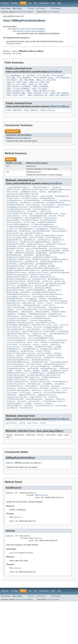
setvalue (45, 420)
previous (27, 353)
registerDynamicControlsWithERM (38, 358)
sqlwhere (37, 427)
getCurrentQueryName (17, 250)
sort (58, 425)
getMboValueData (41, 275)
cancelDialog (33, 213)
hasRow (42, 320)
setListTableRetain (40, 398)
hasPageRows (31, 320)
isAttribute (49, 328)
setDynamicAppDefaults (18, 390)
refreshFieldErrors (52, 355)
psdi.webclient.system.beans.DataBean (29, 31)
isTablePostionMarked (17, 343)
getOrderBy (12, 280)
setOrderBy (33, 400)
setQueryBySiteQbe (16, 408)
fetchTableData (48, 230)
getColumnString (14, 245)
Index (53, 3)
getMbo (66, 265)
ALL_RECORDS (29, 77)
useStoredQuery (14, 442)
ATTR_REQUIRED (63, 79)
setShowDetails (60, 415)
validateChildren (44, 442)
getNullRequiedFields (51, 278)
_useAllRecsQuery (40, 193)
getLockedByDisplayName (48, 265)
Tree (35, 3)
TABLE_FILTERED (39, 92)
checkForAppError (41, 218)
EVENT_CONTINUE (14, 115)
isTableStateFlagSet (17, 345)
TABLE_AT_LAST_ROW (38, 87)
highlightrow (13, 325)
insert (40, 325)
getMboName (41, 268)
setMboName (58, 398)
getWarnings (12, 313)
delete (52, 225)
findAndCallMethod (46, 233)
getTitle (11, 305)
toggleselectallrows (17, 432)
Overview (5, 3)
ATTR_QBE (11, 79)
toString (52, 432)
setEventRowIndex (15, 395)
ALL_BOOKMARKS (13, 77)
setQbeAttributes (59, 403)
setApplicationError (51, 378)
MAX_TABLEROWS (26, 82)
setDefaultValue (14, 388)
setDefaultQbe (54, 385)
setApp (58, 375)
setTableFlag (34, 417)
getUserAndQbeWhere (36, 310)
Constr (23, 12)
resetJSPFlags (34, 363)
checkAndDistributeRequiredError (46, 215)
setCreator (33, 460)
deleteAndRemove (14, 228)
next (56, 350)
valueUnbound (26, 445)
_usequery (56, 193)
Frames (31, 8)
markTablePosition (45, 348)
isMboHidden (12, 335)
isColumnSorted (56, 330)
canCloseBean (48, 213)
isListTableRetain (49, 333)
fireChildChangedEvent (18, 235)
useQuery (49, 440)
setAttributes (43, 380)
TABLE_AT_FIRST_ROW (39, 84)
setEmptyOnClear (40, 393)
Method (30, 12)
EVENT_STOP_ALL (48, 115)
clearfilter (45, 220)
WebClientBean (60, 110)
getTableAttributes (16, 303)
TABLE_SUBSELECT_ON (37, 99)
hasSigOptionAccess (16, 323)
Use (30, 3)
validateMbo (61, 442)
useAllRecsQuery (14, 440)
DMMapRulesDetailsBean (18, 143)
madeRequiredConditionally (20, 348)
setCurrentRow (44, 383)
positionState (13, 353)
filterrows (29, 233)
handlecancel (33, 177)
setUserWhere (31, 420)
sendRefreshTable (44, 375)
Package (14, 3)
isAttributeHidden (16, 330)
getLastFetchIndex (58, 263)
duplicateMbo (13, 230)
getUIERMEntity (25, 305)
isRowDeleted (55, 338)
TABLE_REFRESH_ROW (16, 97)
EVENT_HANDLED (31, 115)
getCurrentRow (36, 250)
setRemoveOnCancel (51, 410)
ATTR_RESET (12, 82)
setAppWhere (12, 380)
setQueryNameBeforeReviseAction (23, 410)
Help (59, 3)
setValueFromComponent (18, 425)
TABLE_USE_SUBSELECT (60, 99)
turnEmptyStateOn (15, 435)
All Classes (56, 8)
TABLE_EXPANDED (40, 89)
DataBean (17, 54)
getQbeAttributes (15, 285)
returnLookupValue (16, 368)
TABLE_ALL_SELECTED (46, 82)
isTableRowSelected (40, 343)
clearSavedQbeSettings (46, 223)
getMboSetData (43, 270)
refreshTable (13, 358)
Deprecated (44, 3)
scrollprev (25, 373)
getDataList (30, 253)
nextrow (64, 350)
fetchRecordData (30, 230)
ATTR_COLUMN (43, 77)
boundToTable (13, 205)
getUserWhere (55, 310)
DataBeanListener (14, 44)
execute (30, 171)
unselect (11, 437)
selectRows (27, 375)
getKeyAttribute (46, 260)
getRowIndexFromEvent (17, 295)
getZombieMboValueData (44, 313)
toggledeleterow (27, 430)
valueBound (12, 445)
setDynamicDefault (41, 390)
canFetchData (63, 213)
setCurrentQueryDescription (21, 383)
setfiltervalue (34, 395)
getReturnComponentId (17, 293)
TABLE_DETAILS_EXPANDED (18, 89)
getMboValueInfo (14, 278)
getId (22, 460)
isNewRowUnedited (37, 338)
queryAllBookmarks (16, 355)
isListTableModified (27, 333)
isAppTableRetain (32, 328)
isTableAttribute (57, 340)
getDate (56, 255)
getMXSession (31, 278)
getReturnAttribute (38, 290)
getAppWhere (42, 240)
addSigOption (55, 198)
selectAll (55, 373)
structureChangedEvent (55, 427)
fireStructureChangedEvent (44, 238)
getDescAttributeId (56, 258)
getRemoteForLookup (16, 290)
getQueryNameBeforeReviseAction (23, 288)
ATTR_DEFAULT (58, 77)
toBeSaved (11, 430)
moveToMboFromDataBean (18, 350)
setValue (56, 420)
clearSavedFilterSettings (19, 223)
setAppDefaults (30, 378)
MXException (41, 534)
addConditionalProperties (35, 195)
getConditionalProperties (19, 248)
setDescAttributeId (54, 388)
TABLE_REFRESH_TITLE (38, 97)
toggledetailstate (46, 430)
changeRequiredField (17, 215)
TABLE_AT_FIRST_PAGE (17, 84)
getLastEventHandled (36, 263)
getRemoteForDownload (52, 288)
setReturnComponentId (17, 415)
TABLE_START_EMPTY (16, 99)
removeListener (39, 360)
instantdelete (13, 328)
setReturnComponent (38, 412)
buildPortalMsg (29, 205)
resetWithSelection (16, 365)
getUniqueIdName (43, 308)
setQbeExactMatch (56, 405)
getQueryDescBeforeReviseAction (42, 285)
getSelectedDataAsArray (42, 295)
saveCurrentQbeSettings (52, 370)
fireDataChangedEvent (42, 235)
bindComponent (62, 203)
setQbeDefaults (37, 405)
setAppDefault (13, 378)
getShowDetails (56, 298)
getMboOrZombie (57, 268)
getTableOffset (36, 303)
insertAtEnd (61, 325)
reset (22, 363)
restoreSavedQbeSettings (41, 365)
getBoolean (12, 243)
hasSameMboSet (55, 320)
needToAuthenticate (41, 350)
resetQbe (48, 363)
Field (18, 12)
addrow (42, 198)
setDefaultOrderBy (35, 385)
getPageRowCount (44, 280)
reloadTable (63, 358)
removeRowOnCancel (58, 360)
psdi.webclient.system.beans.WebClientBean (26, 29)
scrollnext (12, 373)
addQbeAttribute (29, 198)
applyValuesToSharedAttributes (22, 200)
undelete (49, 435)
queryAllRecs (34, 355)
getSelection (39, 298)
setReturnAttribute (16, 412)
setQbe (10, 403)
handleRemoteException (18, 315)
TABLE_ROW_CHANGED (60, 97)
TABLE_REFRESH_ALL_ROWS (18, 94)
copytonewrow (13, 225)
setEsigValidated (59, 393)
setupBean (48, 417)
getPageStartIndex (16, 283)
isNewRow (11, 338)
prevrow (38, 353)
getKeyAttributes (15, 263)
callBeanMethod (47, 205)
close (63, 223)
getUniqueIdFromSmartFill (48, 305)
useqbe (28, 440)
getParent (32, 283)
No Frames (41, 8)
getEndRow (11, 260)
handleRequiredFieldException (47, 315)
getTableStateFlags (56, 303)
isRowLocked (12, 340)
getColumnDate (59, 243)
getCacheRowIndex (41, 243)
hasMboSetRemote (14, 320)
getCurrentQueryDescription (49, 248)
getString (48, 300)
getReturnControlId (40, 293)
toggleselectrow (38, 432)
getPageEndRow (26, 280)
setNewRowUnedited (16, 400)
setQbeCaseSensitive (17, 405)
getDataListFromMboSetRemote (35, 255)
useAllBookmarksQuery (54, 437)
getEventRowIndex (27, 260)
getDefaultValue (35, 258)
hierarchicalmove (59, 323)
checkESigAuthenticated (18, 218)
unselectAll (34, 437)
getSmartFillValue (16, 300)
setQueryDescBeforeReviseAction (44, 408)
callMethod (64, 208)
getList (10, 265)
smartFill (36, 425)
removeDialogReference (18, 360)
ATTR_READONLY (24, 79)
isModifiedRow (42, 335)
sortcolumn (12, 427)
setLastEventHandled (54, 395)
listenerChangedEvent (40, 345)
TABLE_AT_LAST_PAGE (16, 87)
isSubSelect (40, 340)
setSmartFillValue (16, 417)
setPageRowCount (49, 400)
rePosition (12, 363)
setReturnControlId (40, 415)
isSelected (26, 340)
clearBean (32, 220)
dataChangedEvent (38, 225)
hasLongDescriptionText (18, 318)
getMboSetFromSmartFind (18, 273)
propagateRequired (53, 353)
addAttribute (13, 195)
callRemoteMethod (55, 210)
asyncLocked (46, 203)
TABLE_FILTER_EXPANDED (18, 92)
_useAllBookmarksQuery (18, 193)
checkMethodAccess (16, 220)
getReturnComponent (60, 290)
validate (28, 442)
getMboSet (29, 270)
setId (43, 460)
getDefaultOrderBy (16, 258)
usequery (38, 440)
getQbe (42, 283)
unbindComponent (34, 435)
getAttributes (57, 240)
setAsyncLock (27, 380)
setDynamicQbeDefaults (18, 393)
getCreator (12, 460)
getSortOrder (34, 300)
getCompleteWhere (34, 245)
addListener (12, 198)
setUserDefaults (14, 420)
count (24, 225)
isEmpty (10, 333)
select (36, 373)
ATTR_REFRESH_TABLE (44, 79)
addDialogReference (60, 195)
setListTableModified (17, 398)
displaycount (50, 228)
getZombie (25, 313)
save (29, 370)
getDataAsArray (54, 250)
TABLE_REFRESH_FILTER (44, 94)
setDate (57, 383)
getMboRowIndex (14, 270)
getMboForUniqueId (24, 268)
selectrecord (13, 375)
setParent (64, 400)
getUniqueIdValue (15, 310)
